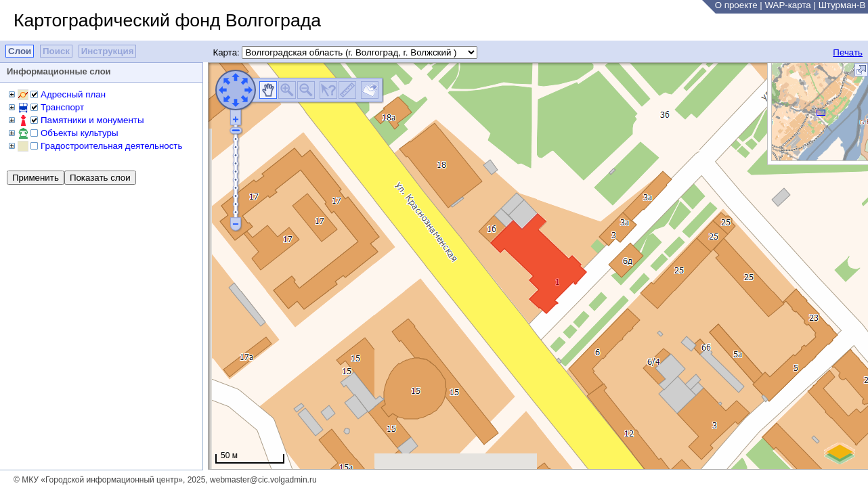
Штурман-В (842, 5)
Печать (848, 52)
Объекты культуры (79, 133)
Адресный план (73, 94)
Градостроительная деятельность (111, 146)
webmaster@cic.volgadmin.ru (263, 480)
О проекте (736, 5)
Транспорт (62, 107)
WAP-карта (787, 5)
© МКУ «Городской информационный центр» (98, 480)
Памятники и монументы (92, 120)
